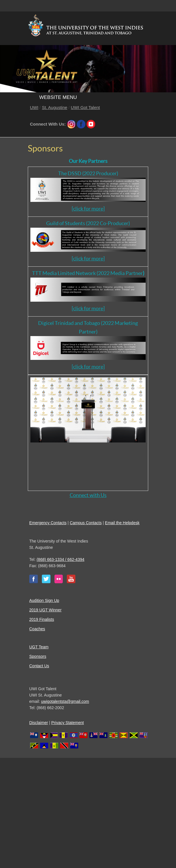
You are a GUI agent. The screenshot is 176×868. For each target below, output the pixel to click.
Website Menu (58, 97)
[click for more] (88, 209)
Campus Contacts (86, 523)
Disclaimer (39, 723)
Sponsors (38, 656)
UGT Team (39, 647)
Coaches (37, 629)
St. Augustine (54, 107)
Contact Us (39, 666)
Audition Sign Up (44, 600)
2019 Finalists (42, 619)
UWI (34, 107)
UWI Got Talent (85, 107)
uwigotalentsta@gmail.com (65, 701)
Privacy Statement (68, 723)
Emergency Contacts (48, 523)
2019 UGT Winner (45, 610)
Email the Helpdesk (122, 523)
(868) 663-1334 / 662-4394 (61, 559)
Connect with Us (88, 495)
